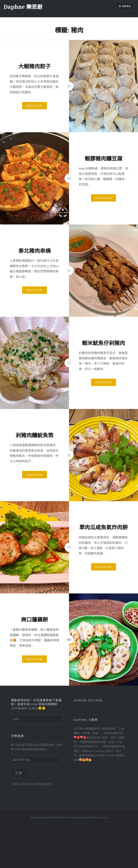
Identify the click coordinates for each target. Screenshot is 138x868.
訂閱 (19, 773)
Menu (126, 6)
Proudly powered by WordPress (48, 817)
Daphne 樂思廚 (23, 7)
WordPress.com (98, 817)
